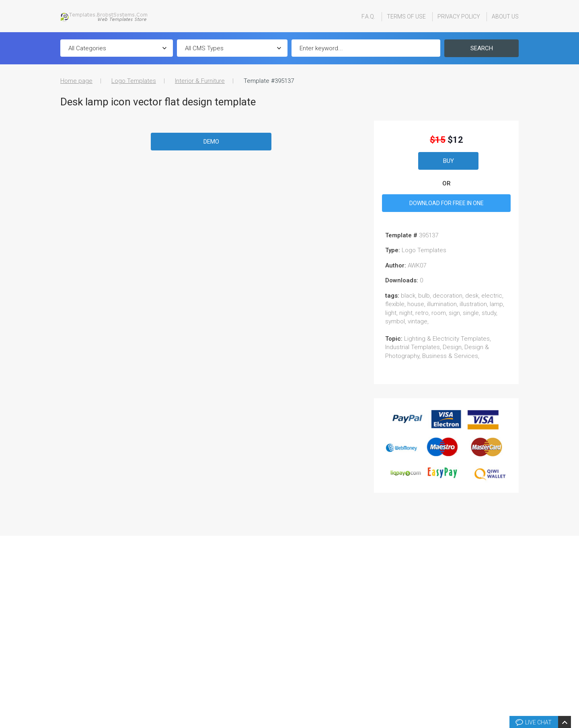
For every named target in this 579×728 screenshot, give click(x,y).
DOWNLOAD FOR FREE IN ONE (447, 203)
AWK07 (417, 265)
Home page (76, 81)
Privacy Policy (459, 16)
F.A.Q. (368, 16)
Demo (211, 142)
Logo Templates (134, 81)
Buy (449, 161)
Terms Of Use (406, 16)
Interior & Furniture (200, 81)
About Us (505, 16)
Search (482, 48)
